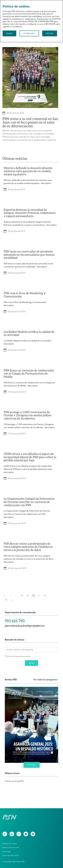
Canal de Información (11, 855)
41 (39, 596)
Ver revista (32, 765)
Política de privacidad (11, 847)
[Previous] (5, 596)
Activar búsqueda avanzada (19, 656)
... (16, 596)
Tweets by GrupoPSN (14, 781)
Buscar (32, 663)
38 (22, 596)
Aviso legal (7, 852)
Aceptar (9, 33)
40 (34, 596)
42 (45, 596)
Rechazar (50, 33)
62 (6, 600)
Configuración (29, 33)
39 (28, 596)
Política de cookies (10, 844)
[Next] (12, 600)
